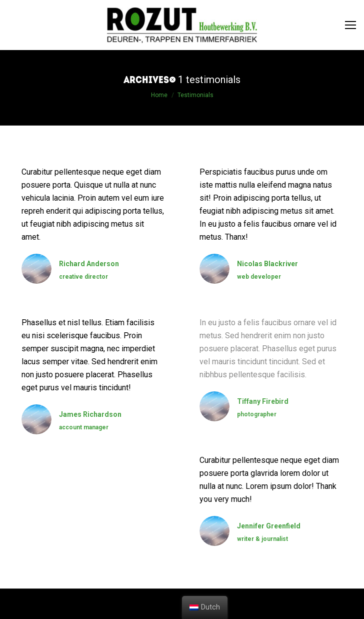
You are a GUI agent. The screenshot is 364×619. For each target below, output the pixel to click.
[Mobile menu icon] (350, 25)
